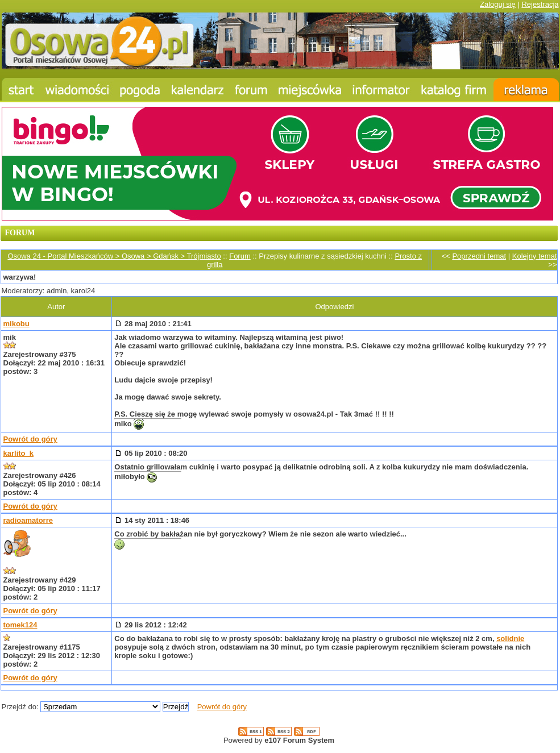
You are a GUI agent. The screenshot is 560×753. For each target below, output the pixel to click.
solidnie (510, 638)
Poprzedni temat (479, 256)
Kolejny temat (535, 256)
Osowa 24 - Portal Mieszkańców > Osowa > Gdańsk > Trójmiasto (114, 256)
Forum (240, 256)
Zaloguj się (498, 4)
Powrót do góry (30, 439)
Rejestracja (540, 4)
